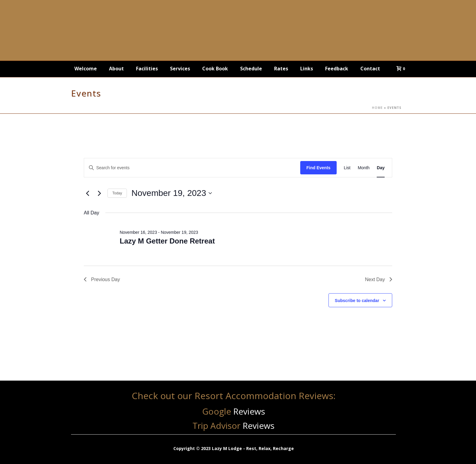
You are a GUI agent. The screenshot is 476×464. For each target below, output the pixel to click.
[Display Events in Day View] (381, 168)
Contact (370, 69)
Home (377, 108)
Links (307, 69)
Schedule (251, 69)
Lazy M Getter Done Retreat (167, 241)
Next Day (379, 279)
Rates (281, 69)
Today (117, 193)
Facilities (147, 69)
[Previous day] (87, 193)
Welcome (86, 69)
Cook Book (215, 69)
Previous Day (102, 279)
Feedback (337, 69)
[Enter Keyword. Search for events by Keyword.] (192, 168)
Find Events (318, 168)
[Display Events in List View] (347, 168)
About (116, 69)
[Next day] (99, 193)
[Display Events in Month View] (364, 168)
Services (180, 69)
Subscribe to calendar (357, 301)
